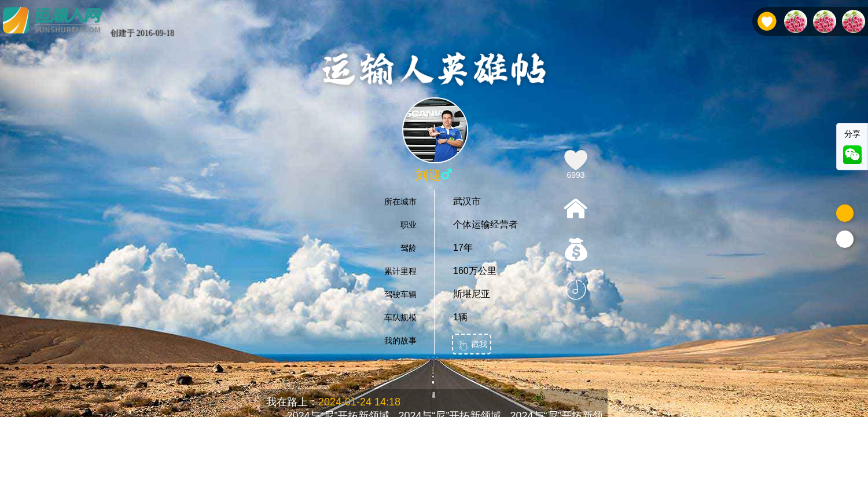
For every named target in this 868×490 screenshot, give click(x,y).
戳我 (472, 345)
